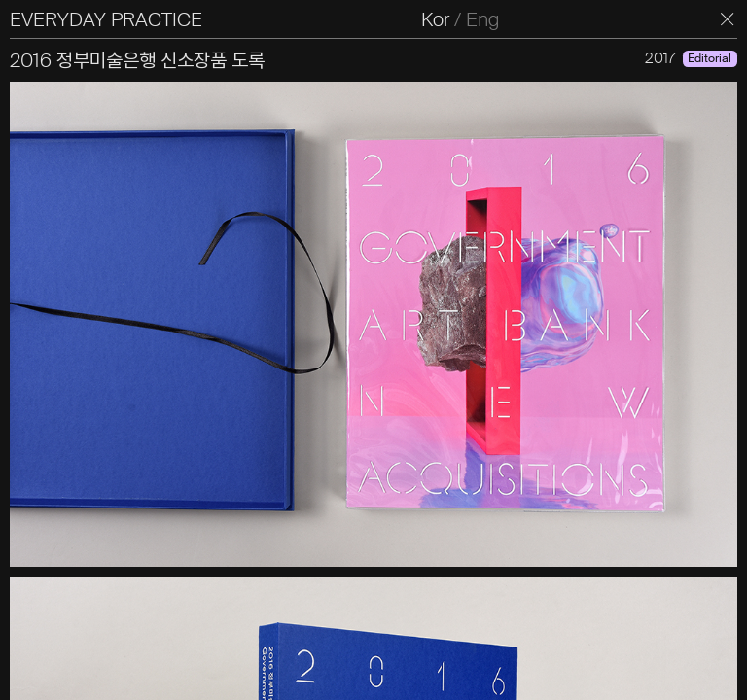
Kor (435, 19)
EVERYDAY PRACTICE (106, 19)
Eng (482, 19)
